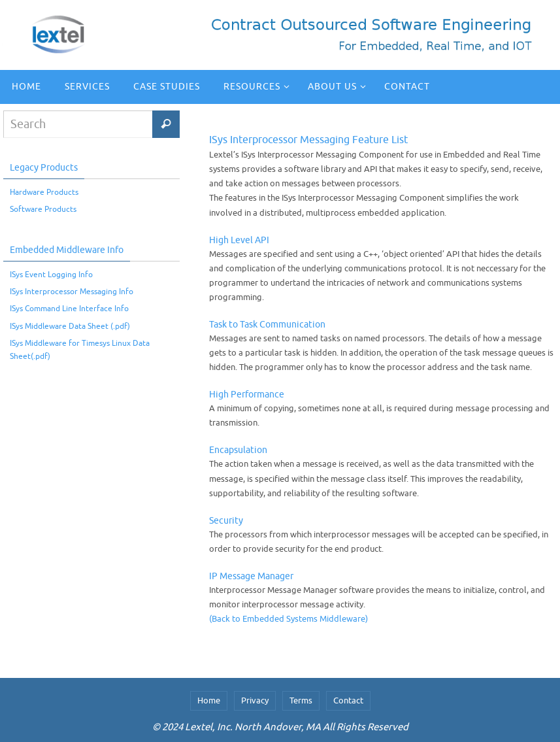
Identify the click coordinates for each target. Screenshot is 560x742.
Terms (301, 700)
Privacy (255, 700)
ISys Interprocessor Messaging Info (72, 292)
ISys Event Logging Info (51, 275)
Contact (348, 700)
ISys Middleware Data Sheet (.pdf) (70, 326)
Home (209, 700)
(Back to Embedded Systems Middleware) (288, 619)
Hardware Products (44, 192)
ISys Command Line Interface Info (69, 309)
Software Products (43, 209)
